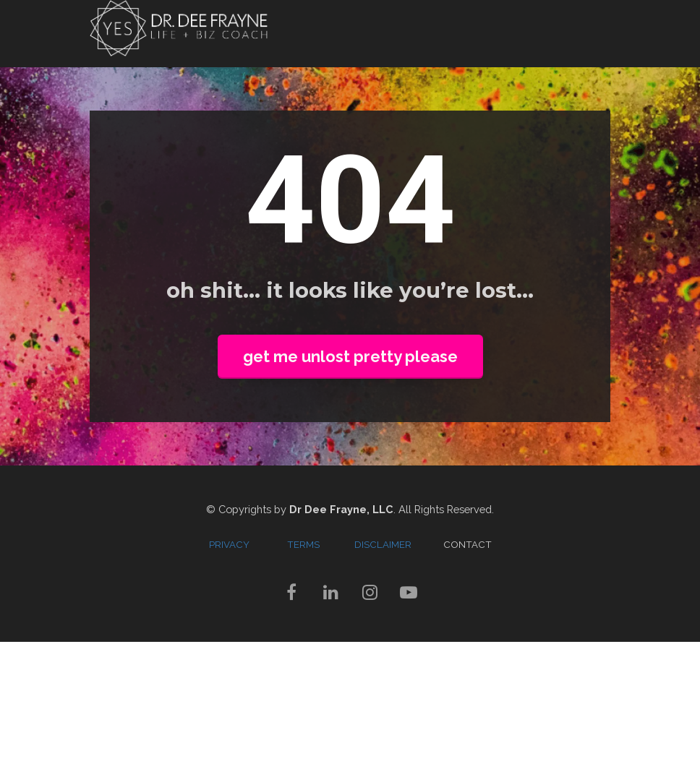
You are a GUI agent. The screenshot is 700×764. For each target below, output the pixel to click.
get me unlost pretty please (350, 356)
